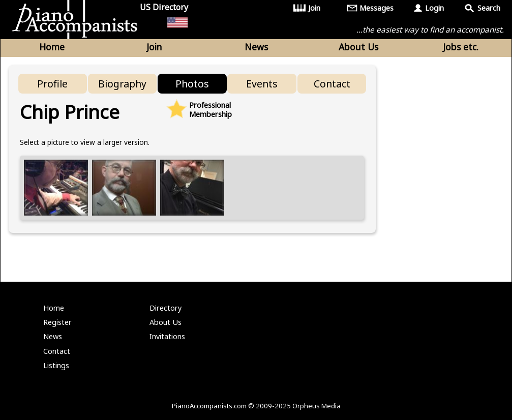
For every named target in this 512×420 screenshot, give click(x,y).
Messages (377, 8)
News (256, 47)
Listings (56, 365)
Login (434, 8)
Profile (52, 84)
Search (489, 8)
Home (52, 47)
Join (314, 8)
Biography (122, 84)
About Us (358, 47)
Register (57, 322)
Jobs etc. (461, 47)
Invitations (167, 336)
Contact (332, 84)
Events (262, 84)
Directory (165, 308)
